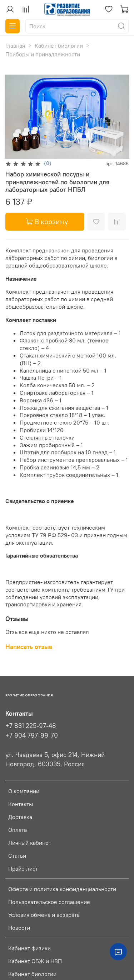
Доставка (20, 817)
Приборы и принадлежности (43, 54)
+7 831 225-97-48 (31, 726)
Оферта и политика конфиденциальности (62, 889)
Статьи (17, 856)
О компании (24, 791)
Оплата (18, 830)
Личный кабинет (30, 843)
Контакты (21, 804)
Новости (19, 928)
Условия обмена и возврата (44, 915)
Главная (15, 46)
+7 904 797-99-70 (32, 735)
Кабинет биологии (59, 46)
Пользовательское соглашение (49, 902)
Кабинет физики (29, 948)
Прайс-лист (23, 868)
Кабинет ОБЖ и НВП (35, 961)
